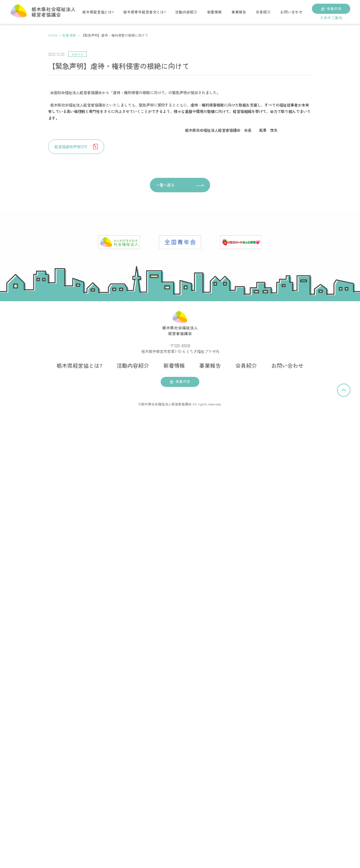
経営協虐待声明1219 (71, 147)
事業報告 (239, 12)
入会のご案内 (331, 18)
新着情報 (214, 12)
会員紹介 (263, 12)
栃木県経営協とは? (98, 12)
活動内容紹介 (186, 12)
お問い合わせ (291, 12)
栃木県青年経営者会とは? (145, 12)
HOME (53, 35)
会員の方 (334, 9)
